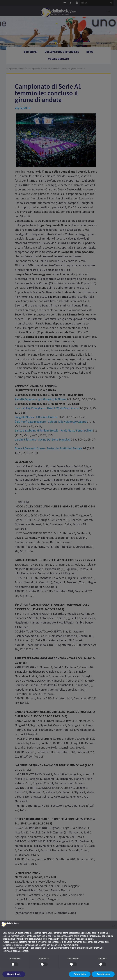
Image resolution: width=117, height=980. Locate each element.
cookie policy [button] (87, 939)
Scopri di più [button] (14, 974)
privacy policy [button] (91, 933)
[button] (113, 925)
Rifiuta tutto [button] (80, 974)
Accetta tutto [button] (103, 974)
